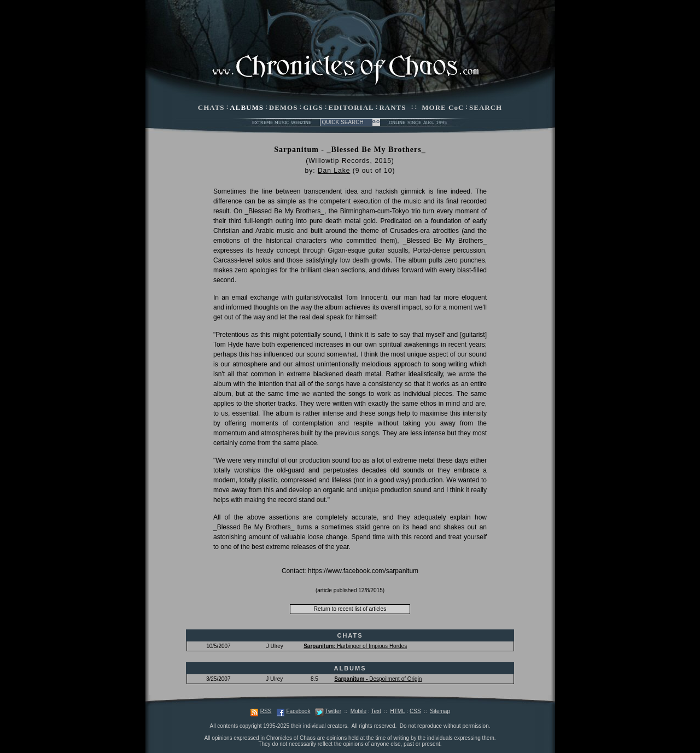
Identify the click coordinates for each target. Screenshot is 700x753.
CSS (415, 711)
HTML (397, 711)
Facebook (298, 711)
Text (376, 711)
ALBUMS (247, 107)
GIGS (313, 107)
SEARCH (486, 107)
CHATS (211, 107)
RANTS (392, 107)
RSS (266, 711)
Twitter (333, 711)
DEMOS (284, 107)
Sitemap (440, 711)
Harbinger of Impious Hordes (355, 646)
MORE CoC (443, 107)
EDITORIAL (351, 107)
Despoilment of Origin (378, 679)
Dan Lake (334, 171)
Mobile (358, 711)
